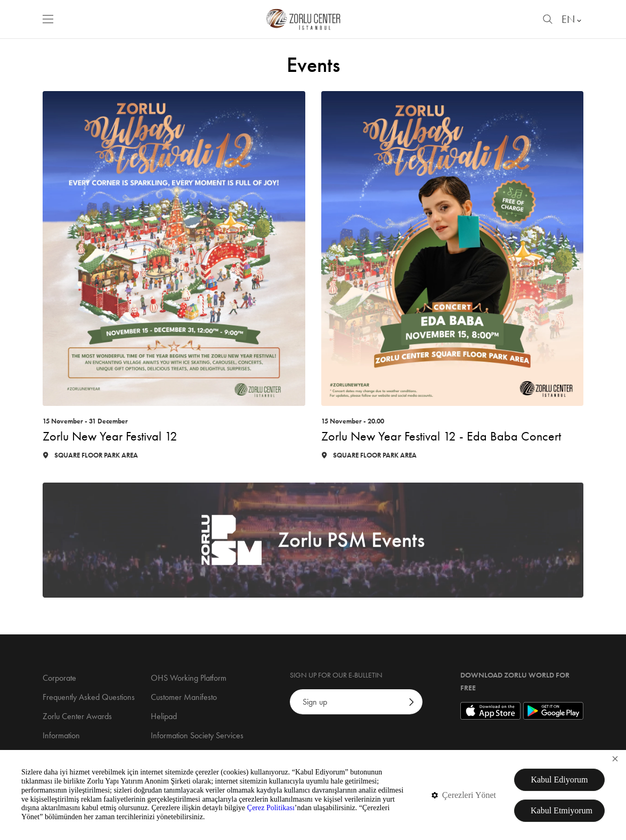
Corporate (59, 678)
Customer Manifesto (184, 697)
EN (572, 19)
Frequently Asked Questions (89, 697)
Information (61, 735)
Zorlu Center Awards (77, 716)
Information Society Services (197, 735)
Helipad (164, 716)
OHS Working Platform (189, 678)
